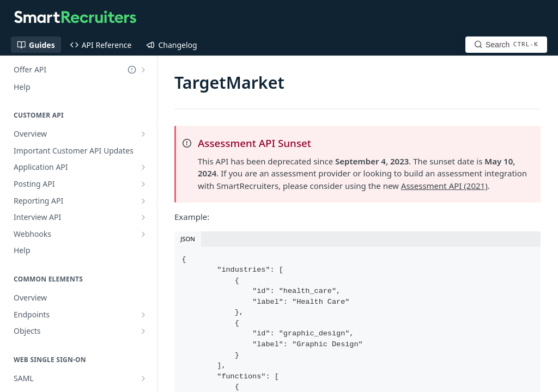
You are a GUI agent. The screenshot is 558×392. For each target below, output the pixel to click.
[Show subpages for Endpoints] (143, 315)
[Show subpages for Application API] (143, 167)
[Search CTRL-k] (506, 45)
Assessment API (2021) (444, 186)
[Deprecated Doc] (132, 70)
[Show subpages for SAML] (143, 378)
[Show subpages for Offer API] (143, 70)
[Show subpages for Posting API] (143, 184)
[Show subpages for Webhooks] (143, 234)
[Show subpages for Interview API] (143, 217)
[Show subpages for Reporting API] (143, 201)
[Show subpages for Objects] (143, 331)
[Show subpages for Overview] (143, 134)
